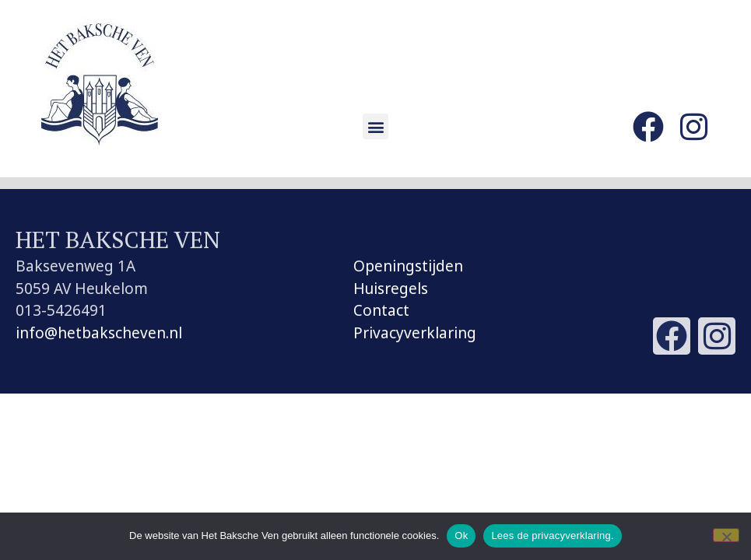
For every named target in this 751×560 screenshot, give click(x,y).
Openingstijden (408, 266)
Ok (461, 535)
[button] (375, 126)
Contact (381, 310)
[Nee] (726, 535)
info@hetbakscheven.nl (99, 333)
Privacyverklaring (415, 333)
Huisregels (391, 289)
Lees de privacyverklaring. (553, 535)
